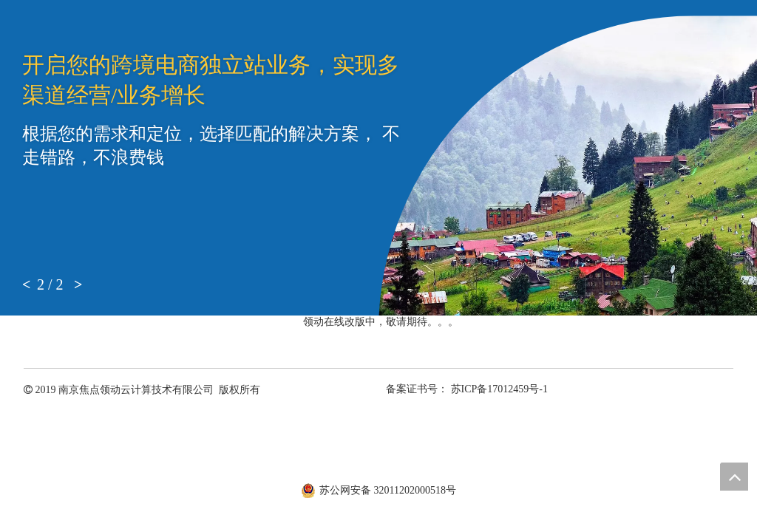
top (734, 477)
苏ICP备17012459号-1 (499, 389)
